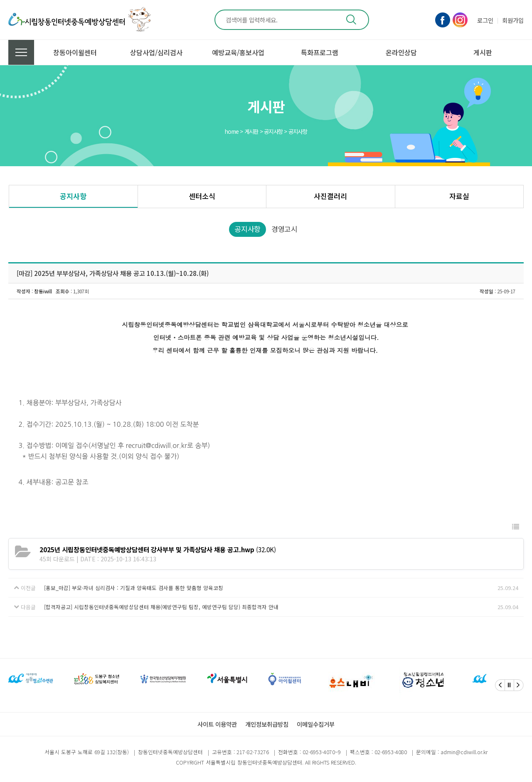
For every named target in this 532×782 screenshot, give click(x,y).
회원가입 (513, 20)
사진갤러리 (330, 196)
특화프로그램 (320, 52)
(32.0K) (158, 549)
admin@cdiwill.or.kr (464, 752)
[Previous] (500, 685)
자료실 (459, 196)
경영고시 (284, 229)
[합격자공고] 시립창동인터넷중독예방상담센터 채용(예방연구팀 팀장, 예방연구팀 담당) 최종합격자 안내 (161, 607)
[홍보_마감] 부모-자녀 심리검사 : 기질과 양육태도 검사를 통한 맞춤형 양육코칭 (134, 588)
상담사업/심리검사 (156, 52)
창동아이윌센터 (75, 52)
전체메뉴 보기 (21, 52)
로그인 (485, 20)
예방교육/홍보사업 (238, 52)
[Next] (519, 685)
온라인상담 (401, 52)
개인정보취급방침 (267, 724)
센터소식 (202, 196)
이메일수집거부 (316, 724)
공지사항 (73, 196)
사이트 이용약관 (217, 724)
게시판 (483, 52)
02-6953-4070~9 (322, 752)
